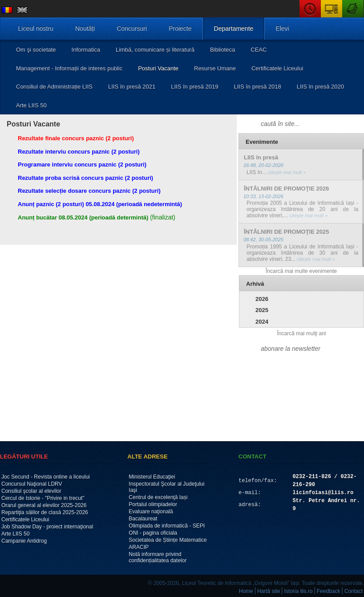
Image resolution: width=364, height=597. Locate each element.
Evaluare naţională (151, 512)
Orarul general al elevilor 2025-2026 (44, 505)
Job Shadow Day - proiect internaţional (47, 527)
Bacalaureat (143, 519)
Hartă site (269, 591)
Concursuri (132, 28)
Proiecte (180, 28)
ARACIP (139, 547)
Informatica (86, 50)
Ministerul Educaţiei (152, 477)
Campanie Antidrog (24, 541)
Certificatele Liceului (277, 68)
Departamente (234, 28)
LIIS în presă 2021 (132, 87)
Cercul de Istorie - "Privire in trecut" (43, 498)
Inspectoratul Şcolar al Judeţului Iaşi (166, 487)
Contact (354, 591)
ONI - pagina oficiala (153, 533)
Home (246, 591)
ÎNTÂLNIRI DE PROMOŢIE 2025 (286, 232)
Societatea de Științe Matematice (168, 540)
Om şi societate (36, 50)
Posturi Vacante (158, 68)
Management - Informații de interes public (69, 68)
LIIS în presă (261, 157)
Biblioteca (222, 50)
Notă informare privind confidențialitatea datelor (158, 557)
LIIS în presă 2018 (257, 87)
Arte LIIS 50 (31, 105)
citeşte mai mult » (286, 172)
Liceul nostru (36, 28)
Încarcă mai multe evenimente (301, 271)
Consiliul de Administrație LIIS (54, 87)
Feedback (329, 591)
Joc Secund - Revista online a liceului (46, 477)
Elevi (282, 28)
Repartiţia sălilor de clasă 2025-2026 (45, 512)
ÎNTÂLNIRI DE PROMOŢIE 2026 (286, 189)
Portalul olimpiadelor (153, 504)
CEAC (259, 50)
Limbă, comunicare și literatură (155, 50)
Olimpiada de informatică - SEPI (167, 526)
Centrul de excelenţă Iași (158, 497)
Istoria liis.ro (299, 591)
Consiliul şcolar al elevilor (31, 491)
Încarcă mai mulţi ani (301, 333)
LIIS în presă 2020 (320, 87)
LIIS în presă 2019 (194, 87)
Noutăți (85, 28)
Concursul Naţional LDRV (32, 484)
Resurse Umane (215, 68)
